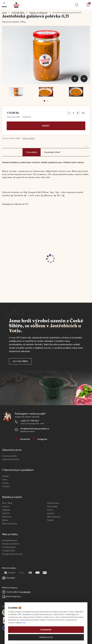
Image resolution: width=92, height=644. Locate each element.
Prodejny (6, 486)
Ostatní (50, 520)
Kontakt (5, 476)
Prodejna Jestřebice (11, 544)
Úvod (4, 13)
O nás (5, 480)
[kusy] (73, 113)
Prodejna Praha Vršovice (12, 554)
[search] (77, 6)
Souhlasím (46, 630)
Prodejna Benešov (10, 540)
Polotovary (7, 517)
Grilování (6, 513)
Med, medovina (54, 517)
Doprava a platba (9, 456)
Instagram (40, 439)
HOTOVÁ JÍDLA (18, 13)
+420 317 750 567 (30, 421)
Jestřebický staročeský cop (20, 254)
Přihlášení (82, 5)
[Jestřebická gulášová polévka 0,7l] (46, 55)
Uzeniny (6, 506)
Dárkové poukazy (10, 524)
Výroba (5, 483)
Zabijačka (6, 510)
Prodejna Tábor (9, 551)
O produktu (31, 152)
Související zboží (55, 152)
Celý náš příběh (20, 361)
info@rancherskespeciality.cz (35, 429)
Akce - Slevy (7, 503)
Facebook (22, 439)
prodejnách (26, 592)
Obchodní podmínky (11, 459)
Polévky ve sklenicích (38, 13)
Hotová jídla (52, 506)
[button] (44, 101)
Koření (50, 510)
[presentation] (75, 79)
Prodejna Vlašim (9, 547)
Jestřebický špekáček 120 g (65, 254)
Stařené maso (53, 503)
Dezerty (51, 513)
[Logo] (16, 5)
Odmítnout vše (46, 637)
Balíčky (5, 520)
